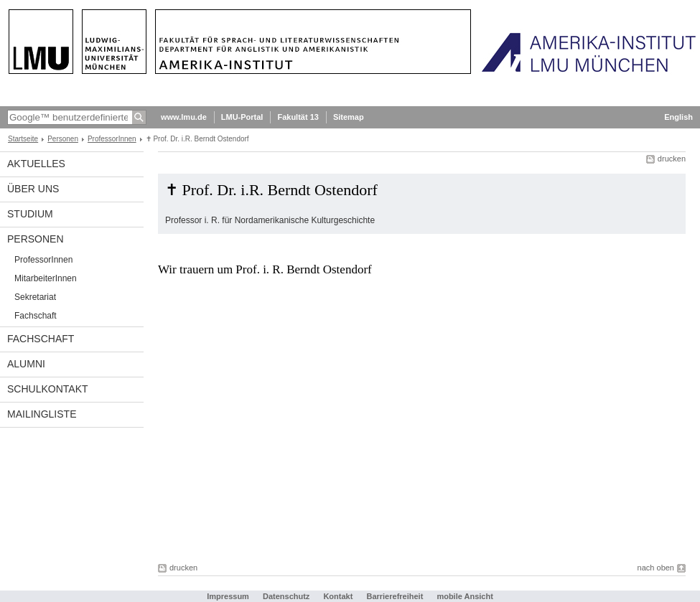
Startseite (23, 139)
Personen (63, 139)
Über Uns (33, 189)
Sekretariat (35, 297)
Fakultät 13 (298, 117)
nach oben (656, 568)
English (678, 117)
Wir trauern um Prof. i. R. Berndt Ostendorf (265, 269)
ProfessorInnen (112, 139)
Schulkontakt (48, 389)
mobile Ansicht (465, 596)
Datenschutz (286, 596)
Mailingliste (42, 414)
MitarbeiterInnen (46, 278)
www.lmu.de (184, 117)
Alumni (26, 364)
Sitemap (349, 117)
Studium (30, 214)
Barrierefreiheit (396, 596)
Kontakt (338, 596)
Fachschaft (36, 316)
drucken (672, 159)
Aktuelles (36, 164)
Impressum (228, 596)
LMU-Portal (242, 117)
